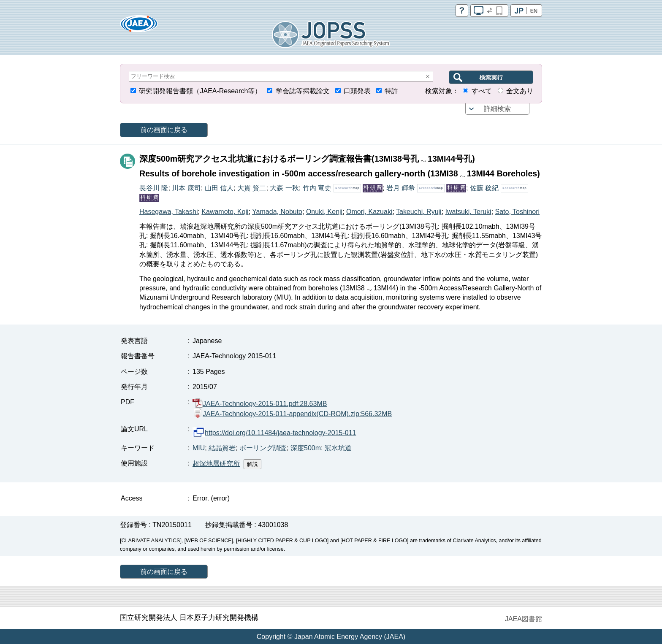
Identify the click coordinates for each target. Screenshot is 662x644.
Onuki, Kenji (324, 212)
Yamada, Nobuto (277, 212)
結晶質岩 (222, 448)
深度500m (306, 448)
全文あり (520, 91)
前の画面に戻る (164, 130)
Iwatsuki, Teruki (468, 212)
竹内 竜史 (317, 188)
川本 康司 (186, 188)
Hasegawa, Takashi (168, 212)
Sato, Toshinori (518, 212)
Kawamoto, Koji (225, 212)
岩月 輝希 (401, 188)
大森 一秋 (284, 188)
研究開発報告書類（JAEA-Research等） (200, 91)
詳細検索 (497, 109)
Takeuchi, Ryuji (419, 212)
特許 (391, 91)
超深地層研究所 (216, 464)
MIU (199, 448)
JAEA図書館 (524, 619)
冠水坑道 (338, 448)
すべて (482, 91)
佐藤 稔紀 (484, 188)
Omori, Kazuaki (369, 212)
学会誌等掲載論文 (303, 91)
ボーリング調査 (263, 448)
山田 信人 (219, 188)
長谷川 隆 (154, 188)
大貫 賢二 (252, 188)
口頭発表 (357, 91)
